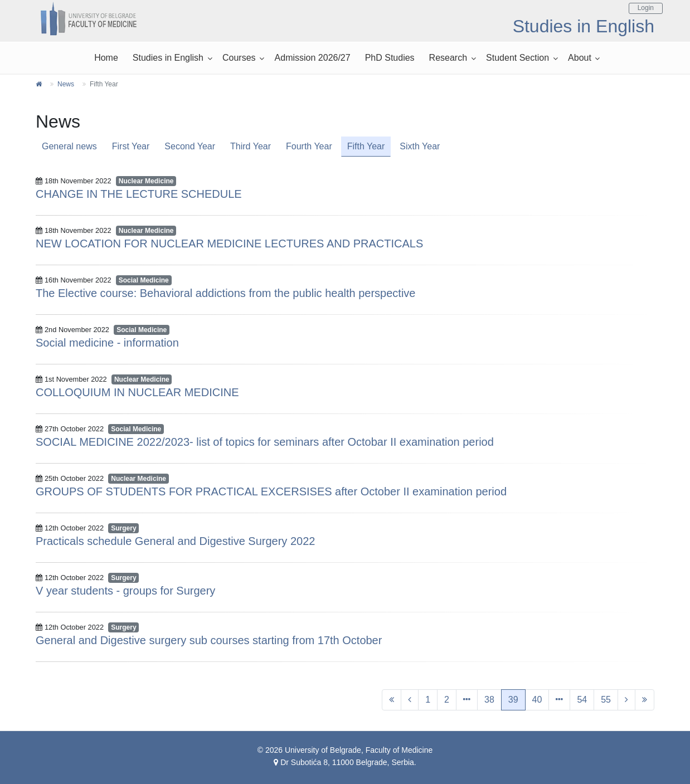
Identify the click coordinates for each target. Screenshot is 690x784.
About (580, 58)
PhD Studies (390, 58)
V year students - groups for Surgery (125, 591)
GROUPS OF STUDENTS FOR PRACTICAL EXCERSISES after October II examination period (271, 491)
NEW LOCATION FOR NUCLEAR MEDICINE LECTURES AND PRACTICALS (229, 244)
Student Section (517, 58)
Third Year (251, 146)
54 (582, 700)
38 (489, 700)
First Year (131, 146)
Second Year (190, 146)
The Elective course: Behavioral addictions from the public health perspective (225, 293)
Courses (239, 58)
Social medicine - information (107, 343)
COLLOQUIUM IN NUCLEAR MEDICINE (137, 392)
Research (448, 58)
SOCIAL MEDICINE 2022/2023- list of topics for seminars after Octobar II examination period (265, 442)
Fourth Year (309, 146)
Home (106, 58)
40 (537, 700)
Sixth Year (420, 146)
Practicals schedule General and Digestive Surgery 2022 (175, 541)
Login (646, 8)
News (66, 84)
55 (606, 700)
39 (513, 700)
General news (69, 146)
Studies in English (168, 58)
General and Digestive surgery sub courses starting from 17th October (209, 640)
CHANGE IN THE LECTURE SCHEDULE (139, 194)
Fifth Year (366, 146)
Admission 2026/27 (313, 58)
